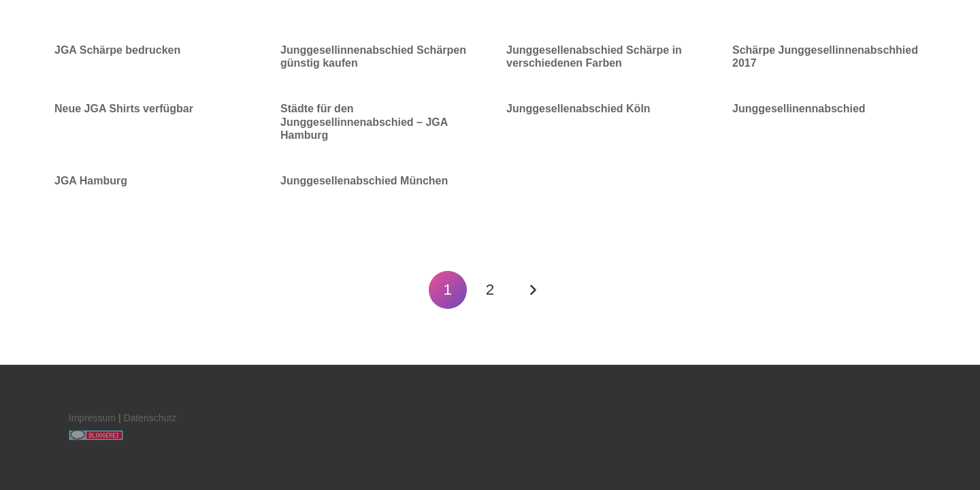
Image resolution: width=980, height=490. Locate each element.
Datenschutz (150, 418)
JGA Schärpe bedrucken (117, 50)
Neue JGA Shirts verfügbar (124, 109)
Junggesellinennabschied (799, 109)
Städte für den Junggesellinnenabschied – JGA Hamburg (364, 121)
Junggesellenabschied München (364, 181)
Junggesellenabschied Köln (578, 109)
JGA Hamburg (91, 181)
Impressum (92, 418)
